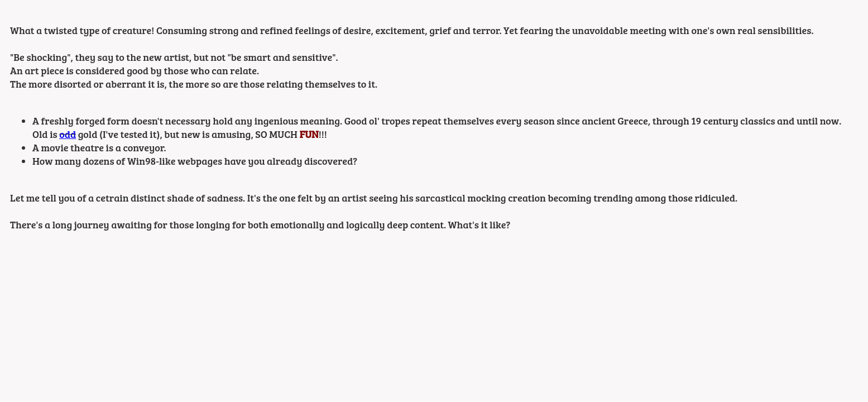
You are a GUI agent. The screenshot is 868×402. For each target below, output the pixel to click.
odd (68, 134)
